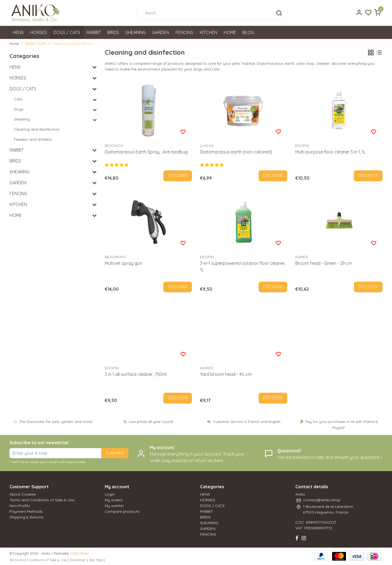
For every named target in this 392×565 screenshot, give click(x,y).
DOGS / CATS (67, 32)
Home (14, 44)
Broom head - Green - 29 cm (324, 263)
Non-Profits (20, 506)
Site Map (96, 560)
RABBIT (94, 32)
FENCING (184, 32)
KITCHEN (209, 32)
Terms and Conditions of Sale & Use (42, 500)
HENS (18, 32)
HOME (230, 32)
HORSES (39, 32)
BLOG (248, 32)
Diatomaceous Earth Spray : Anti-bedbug (146, 152)
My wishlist (114, 506)
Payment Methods (26, 511)
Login (110, 494)
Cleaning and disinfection (73, 44)
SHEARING (136, 32)
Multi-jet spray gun (123, 263)
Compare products (122, 511)
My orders (114, 500)
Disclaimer (78, 560)
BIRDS (113, 32)
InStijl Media (79, 553)
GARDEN (161, 32)
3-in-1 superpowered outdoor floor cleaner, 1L (243, 266)
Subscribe (115, 453)
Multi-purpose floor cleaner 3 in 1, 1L (330, 152)
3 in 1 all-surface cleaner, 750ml (136, 374)
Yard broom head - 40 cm (226, 374)
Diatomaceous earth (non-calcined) (236, 152)
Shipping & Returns (27, 517)
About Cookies (23, 494)
